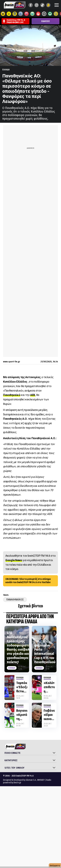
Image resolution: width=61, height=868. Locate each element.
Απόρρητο (55, 866)
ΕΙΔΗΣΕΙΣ (46, 21)
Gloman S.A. (31, 780)
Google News (14, 560)
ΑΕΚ (33, 395)
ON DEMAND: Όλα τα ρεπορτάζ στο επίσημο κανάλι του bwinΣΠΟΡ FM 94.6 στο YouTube (28, 581)
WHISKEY (41, 780)
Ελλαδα (6, 70)
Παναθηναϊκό (12, 395)
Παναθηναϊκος (15, 600)
